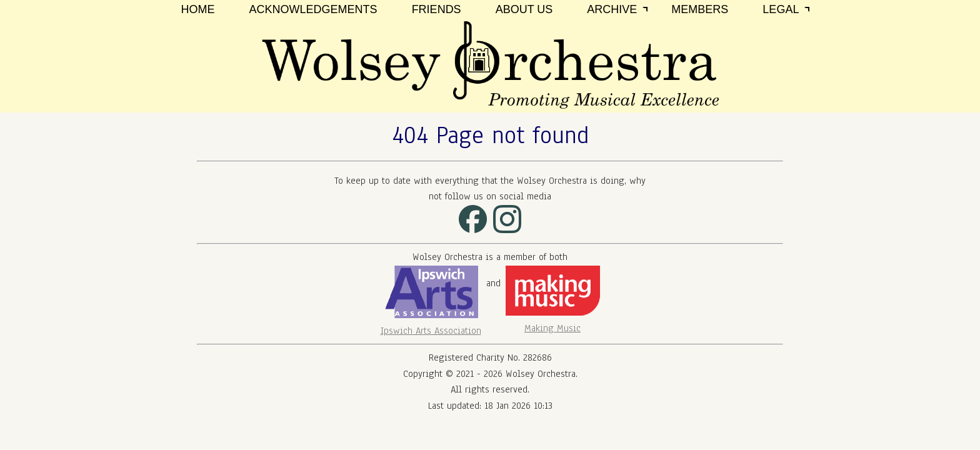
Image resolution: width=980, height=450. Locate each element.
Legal (781, 9)
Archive (612, 9)
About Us (524, 9)
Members (700, 9)
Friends (437, 9)
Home (198, 9)
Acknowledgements (313, 9)
